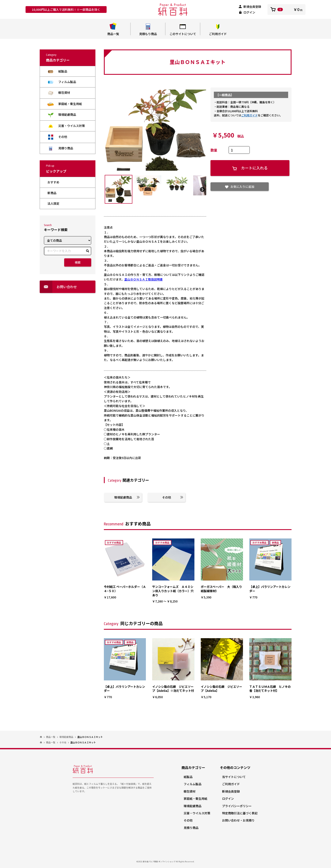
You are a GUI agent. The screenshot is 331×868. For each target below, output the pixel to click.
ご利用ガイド (218, 29)
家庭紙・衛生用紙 (65, 104)
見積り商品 (60, 148)
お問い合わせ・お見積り (238, 820)
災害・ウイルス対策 (66, 126)
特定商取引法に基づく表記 (240, 813)
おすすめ (53, 182)
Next (202, 189)
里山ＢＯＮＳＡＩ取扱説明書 (144, 279)
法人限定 (53, 203)
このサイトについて (183, 29)
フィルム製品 (62, 82)
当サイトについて (234, 777)
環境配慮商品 (62, 115)
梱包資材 (59, 93)
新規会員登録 (250, 7)
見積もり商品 (148, 29)
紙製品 (57, 71)
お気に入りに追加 (240, 187)
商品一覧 (113, 29)
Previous (108, 189)
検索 (78, 262)
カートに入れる (250, 168)
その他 (57, 137)
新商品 (52, 193)
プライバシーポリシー (237, 806)
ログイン (247, 12)
